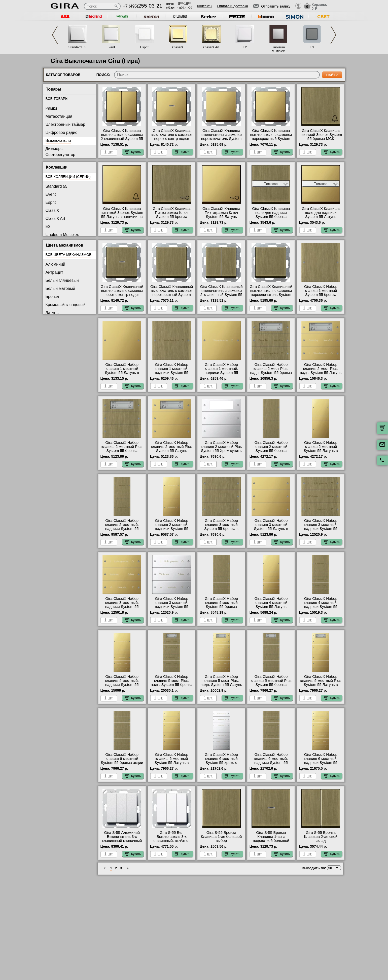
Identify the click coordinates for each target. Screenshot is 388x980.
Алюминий (55, 264)
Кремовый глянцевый (66, 305)
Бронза (52, 297)
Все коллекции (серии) (68, 177)
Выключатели (58, 141)
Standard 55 (77, 47)
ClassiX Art (211, 47)
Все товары (57, 99)
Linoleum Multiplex (278, 49)
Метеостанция (59, 116)
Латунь (52, 313)
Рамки (51, 108)
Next (333, 35)
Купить (133, 152)
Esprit (144, 47)
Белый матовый (60, 288)
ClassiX (178, 47)
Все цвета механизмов (69, 255)
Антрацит (54, 272)
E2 (245, 47)
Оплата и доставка (233, 6)
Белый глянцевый (62, 280)
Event (111, 47)
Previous (55, 35)
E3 (312, 47)
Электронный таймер (65, 124)
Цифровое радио (62, 132)
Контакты (204, 6)
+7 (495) (143, 6)
